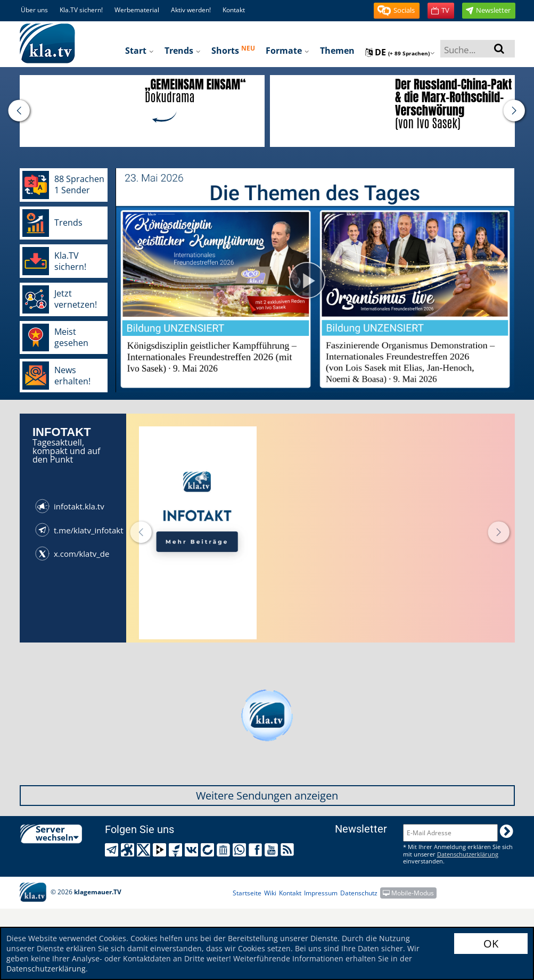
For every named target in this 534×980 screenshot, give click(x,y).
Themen (337, 51)
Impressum (321, 893)
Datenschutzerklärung (46, 969)
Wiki (270, 893)
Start (139, 51)
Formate (287, 51)
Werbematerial (137, 10)
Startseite (247, 893)
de (400, 52)
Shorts (233, 50)
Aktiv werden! (191, 10)
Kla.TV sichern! (81, 10)
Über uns (34, 10)
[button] (397, 11)
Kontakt (234, 10)
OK (491, 944)
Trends (183, 51)
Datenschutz (359, 893)
